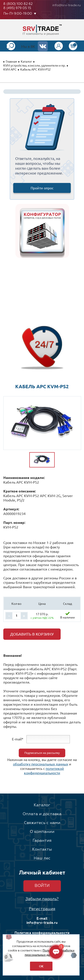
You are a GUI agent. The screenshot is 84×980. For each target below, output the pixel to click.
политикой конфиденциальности (44, 771)
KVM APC (10, 69)
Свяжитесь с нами (42, 823)
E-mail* (18, 739)
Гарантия (42, 841)
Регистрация (42, 909)
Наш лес (42, 858)
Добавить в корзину (32, 634)
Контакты (42, 849)
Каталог (26, 61)
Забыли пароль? (42, 899)
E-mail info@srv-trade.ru (42, 921)
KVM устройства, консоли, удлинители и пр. (34, 65)
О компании (42, 832)
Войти (42, 886)
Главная (11, 61)
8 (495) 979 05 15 (17, 8)
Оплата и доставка (42, 814)
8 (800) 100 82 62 (18, 4)
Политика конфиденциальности (42, 933)
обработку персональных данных (41, 764)
